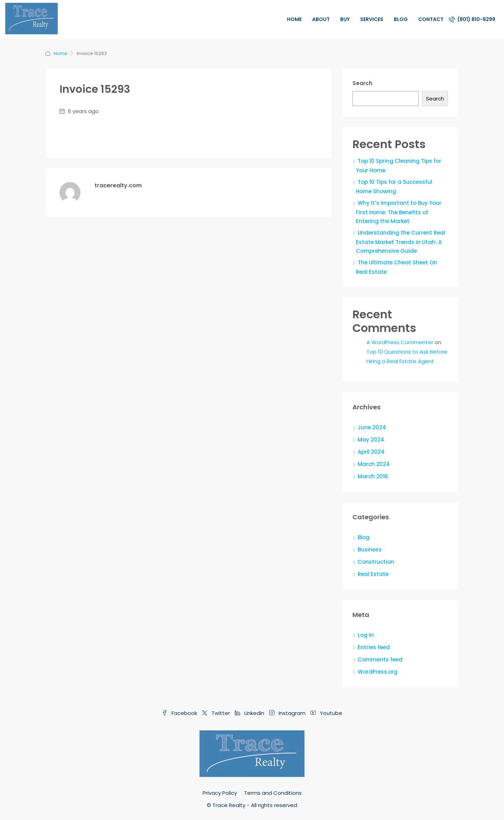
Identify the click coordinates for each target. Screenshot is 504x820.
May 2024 (371, 440)
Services (372, 19)
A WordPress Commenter (400, 342)
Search (362, 83)
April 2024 (371, 452)
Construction (376, 562)
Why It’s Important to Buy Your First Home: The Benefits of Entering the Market (399, 212)
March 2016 (373, 476)
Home (294, 19)
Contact (431, 19)
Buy (345, 19)
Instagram (288, 713)
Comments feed (380, 659)
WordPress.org (378, 672)
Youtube (326, 713)
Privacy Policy (220, 793)
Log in (366, 635)
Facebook (180, 713)
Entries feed (374, 647)
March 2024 (374, 464)
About (321, 19)
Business (370, 550)
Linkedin (250, 713)
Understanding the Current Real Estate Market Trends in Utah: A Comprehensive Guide (401, 242)
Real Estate (373, 574)
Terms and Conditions (273, 793)
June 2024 (372, 427)
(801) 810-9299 (472, 19)
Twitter (217, 713)
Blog (401, 19)
